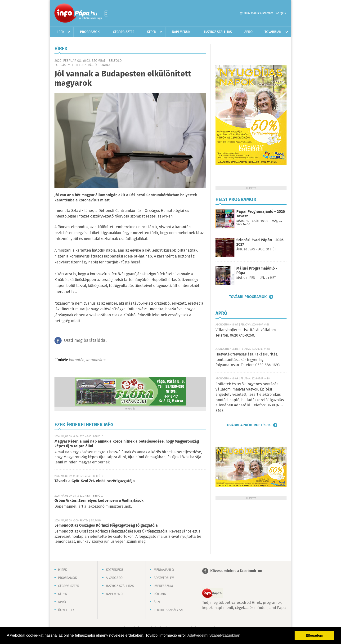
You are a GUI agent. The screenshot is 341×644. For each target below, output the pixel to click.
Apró (249, 32)
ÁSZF (157, 602)
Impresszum (163, 586)
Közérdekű (114, 570)
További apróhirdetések (248, 425)
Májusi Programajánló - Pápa (257, 271)
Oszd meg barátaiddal (85, 341)
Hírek (60, 32)
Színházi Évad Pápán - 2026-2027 (261, 242)
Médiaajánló (164, 570)
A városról (115, 578)
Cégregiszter (124, 32)
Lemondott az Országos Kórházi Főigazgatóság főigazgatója (106, 526)
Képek (152, 32)
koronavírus (96, 360)
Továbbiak (273, 32)
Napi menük (181, 32)
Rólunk (160, 594)
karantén (77, 360)
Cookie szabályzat (169, 610)
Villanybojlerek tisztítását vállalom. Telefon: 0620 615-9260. (246, 333)
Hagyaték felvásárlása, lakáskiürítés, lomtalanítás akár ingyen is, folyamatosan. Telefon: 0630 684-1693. (248, 360)
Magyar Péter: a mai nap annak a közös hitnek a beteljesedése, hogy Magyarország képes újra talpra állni (127, 444)
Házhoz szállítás (218, 32)
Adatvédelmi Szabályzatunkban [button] (214, 635)
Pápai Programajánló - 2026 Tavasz (261, 214)
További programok (248, 297)
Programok (90, 32)
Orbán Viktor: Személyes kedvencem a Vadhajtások (99, 501)
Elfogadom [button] (314, 635)
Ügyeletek (66, 610)
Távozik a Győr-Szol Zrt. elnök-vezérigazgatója (95, 481)
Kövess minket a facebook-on (236, 571)
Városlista (106, 13)
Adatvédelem (164, 578)
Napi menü (114, 594)
